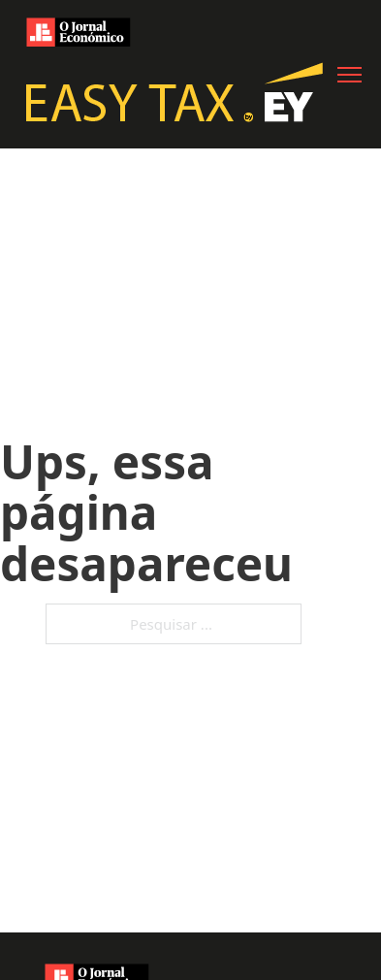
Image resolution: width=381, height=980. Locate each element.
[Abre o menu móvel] (349, 75)
